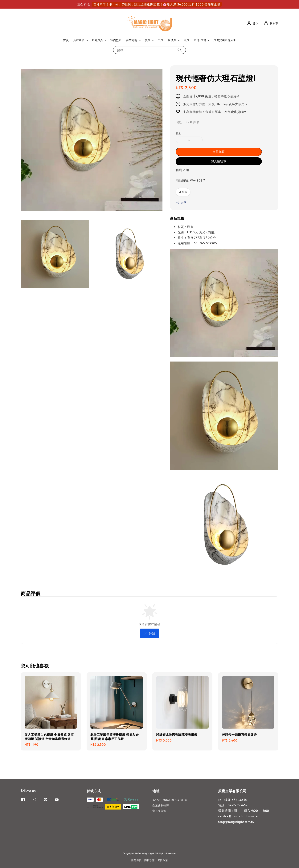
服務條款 (136, 860)
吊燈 (160, 40)
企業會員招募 (161, 805)
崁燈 (147, 40)
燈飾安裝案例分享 (225, 40)
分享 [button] (181, 202)
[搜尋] (180, 50)
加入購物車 (219, 161)
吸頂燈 (172, 40)
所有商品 (79, 40)
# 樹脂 (183, 192)
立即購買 (219, 152)
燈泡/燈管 (200, 40)
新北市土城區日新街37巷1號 (170, 800)
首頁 (66, 40)
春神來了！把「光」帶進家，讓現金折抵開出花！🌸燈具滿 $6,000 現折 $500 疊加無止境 (157, 4)
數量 (178, 133)
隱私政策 (150, 860)
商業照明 (132, 40)
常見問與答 (159, 811)
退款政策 (163, 860)
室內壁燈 (116, 40)
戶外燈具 (97, 40)
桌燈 (186, 40)
